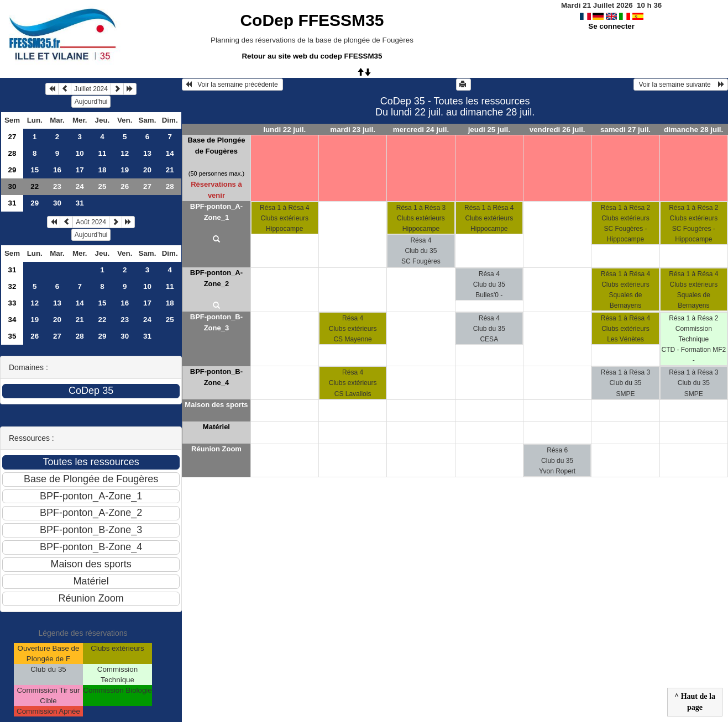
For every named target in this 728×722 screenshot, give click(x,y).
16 (57, 170)
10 (80, 153)
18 (103, 170)
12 (125, 153)
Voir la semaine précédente (232, 85)
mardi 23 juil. (352, 130)
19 (125, 170)
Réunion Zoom (216, 449)
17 (80, 170)
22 (103, 320)
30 (12, 186)
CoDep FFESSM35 (312, 20)
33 (12, 303)
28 (12, 153)
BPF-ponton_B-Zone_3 (216, 322)
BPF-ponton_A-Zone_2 (216, 278)
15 (35, 170)
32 (12, 286)
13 (147, 153)
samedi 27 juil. (625, 130)
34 (12, 320)
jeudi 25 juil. (489, 130)
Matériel (216, 427)
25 (103, 186)
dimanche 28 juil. (693, 130)
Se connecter (611, 26)
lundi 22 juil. (284, 130)
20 (147, 170)
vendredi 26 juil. (557, 130)
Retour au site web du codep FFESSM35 (312, 56)
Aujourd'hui (91, 102)
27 (12, 137)
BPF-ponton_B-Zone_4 (216, 377)
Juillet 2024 (91, 89)
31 (12, 203)
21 (170, 170)
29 (12, 170)
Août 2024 (91, 222)
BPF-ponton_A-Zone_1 (216, 212)
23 (57, 186)
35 (12, 336)
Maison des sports (216, 405)
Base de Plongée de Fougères (216, 146)
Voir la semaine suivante (681, 85)
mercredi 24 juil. (421, 130)
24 (80, 186)
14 (170, 153)
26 (125, 186)
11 (103, 153)
